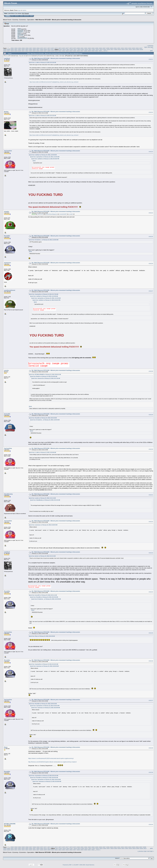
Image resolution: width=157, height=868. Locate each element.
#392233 (151, 553)
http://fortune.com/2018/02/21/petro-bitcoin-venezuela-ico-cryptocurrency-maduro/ (52, 762)
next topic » (151, 851)
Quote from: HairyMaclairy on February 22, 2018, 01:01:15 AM (45, 500)
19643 (30, 51)
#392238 (151, 748)
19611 (53, 49)
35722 (105, 51)
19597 (141, 48)
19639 (16, 51)
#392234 (151, 592)
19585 (97, 48)
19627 (112, 49)
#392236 (151, 661)
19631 (127, 49)
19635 (141, 49)
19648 (49, 51)
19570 (42, 48)
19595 (133, 48)
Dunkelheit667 (63, 214)
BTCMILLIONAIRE (10, 824)
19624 (101, 49)
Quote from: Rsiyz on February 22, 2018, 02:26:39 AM (42, 636)
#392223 (151, 152)
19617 (75, 49)
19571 (45, 48)
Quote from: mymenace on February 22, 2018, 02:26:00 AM (43, 525)
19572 (49, 48)
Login (21, 16)
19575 (60, 48)
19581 (82, 48)
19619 (83, 49)
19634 (138, 49)
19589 (111, 48)
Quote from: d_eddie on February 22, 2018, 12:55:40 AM (42, 452)
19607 (38, 49)
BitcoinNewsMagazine (52, 214)
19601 (16, 49)
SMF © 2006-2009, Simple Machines (85, 865)
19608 (42, 49)
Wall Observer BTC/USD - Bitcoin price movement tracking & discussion (58, 20)
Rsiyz (6, 747)
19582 (86, 48)
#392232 (151, 522)
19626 (108, 49)
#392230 (151, 449)
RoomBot (7, 236)
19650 (56, 51)
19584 (93, 48)
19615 (68, 49)
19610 (49, 49)
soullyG (71, 214)
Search (17, 16)
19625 (105, 49)
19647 (45, 51)
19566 (27, 48)
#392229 (151, 415)
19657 (82, 51)
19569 (38, 48)
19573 (53, 48)
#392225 (151, 237)
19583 (89, 48)
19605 (30, 49)
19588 (108, 48)
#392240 (151, 825)
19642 (27, 51)
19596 (137, 48)
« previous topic (142, 851)
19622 (94, 49)
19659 (89, 51)
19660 (93, 51)
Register (26, 16)
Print (151, 51)
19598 (5, 49)
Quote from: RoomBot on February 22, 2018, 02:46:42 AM (43, 704)
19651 (60, 51)
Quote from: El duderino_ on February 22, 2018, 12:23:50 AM (44, 240)
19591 (119, 48)
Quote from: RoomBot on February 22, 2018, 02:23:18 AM (43, 418)
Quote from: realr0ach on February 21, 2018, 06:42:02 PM (45, 159)
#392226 (151, 264)
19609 (45, 49)
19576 (64, 48)
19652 (64, 51)
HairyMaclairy (8, 494)
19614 (64, 49)
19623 (97, 49)
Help (12, 16)
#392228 (151, 371)
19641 (23, 51)
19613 (61, 49)
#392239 (151, 772)
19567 (31, 48)
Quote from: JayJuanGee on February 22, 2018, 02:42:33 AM (43, 664)
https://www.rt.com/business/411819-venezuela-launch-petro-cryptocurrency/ (51, 758)
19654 (71, 51)
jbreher (6, 112)
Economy (15, 20)
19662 (100, 51)
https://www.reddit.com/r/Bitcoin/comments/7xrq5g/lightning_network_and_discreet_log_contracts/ (54, 82)
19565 (23, 48)
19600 (12, 49)
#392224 (151, 213)
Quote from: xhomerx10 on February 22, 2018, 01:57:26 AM (46, 378)
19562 (12, 48)
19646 (42, 51)
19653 (67, 51)
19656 (78, 51)
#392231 (151, 495)
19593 (126, 48)
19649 (53, 51)
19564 (20, 48)
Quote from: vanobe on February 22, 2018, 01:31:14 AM (42, 498)
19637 (8, 51)
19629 (119, 49)
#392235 (151, 633)
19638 (12, 51)
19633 (134, 49)
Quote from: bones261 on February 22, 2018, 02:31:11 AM (43, 595)
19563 (16, 48)
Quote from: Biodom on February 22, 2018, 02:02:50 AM (44, 376)
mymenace (7, 263)
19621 (90, 49)
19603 (23, 49)
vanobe (6, 370)
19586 (100, 48)
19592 (122, 48)
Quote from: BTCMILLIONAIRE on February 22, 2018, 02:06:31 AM (45, 374)
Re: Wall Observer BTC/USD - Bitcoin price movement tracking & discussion (56, 58)
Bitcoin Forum (7, 20)
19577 (67, 48)
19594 (130, 48)
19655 (75, 51)
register (24, 10)
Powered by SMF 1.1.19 (69, 865)
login (19, 10)
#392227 (151, 291)
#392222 (151, 112)
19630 (123, 49)
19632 (130, 49)
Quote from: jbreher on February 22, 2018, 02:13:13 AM (42, 556)
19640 (19, 51)
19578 (71, 48)
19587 (104, 48)
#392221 (151, 59)
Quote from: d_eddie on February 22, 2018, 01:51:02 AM (42, 63)
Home (8, 16)
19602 (19, 49)
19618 (79, 49)
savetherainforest (10, 290)
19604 (27, 49)
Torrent (27, 13)
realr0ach (7, 58)
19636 (5, 51)
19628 (116, 49)
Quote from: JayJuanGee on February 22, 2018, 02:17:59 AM (43, 294)
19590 (115, 48)
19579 (75, 48)
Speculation (31, 20)
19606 (34, 49)
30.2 (23, 13)
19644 (34, 51)
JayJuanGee (8, 151)
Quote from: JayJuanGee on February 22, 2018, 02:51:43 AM (43, 776)
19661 (97, 51)
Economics (23, 20)
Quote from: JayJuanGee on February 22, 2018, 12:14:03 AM (45, 157)
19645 (38, 51)
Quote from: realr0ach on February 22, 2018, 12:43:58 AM (43, 155)
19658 (86, 51)
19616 (72, 49)
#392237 (151, 700)
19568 (34, 48)
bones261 (7, 414)
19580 (78, 48)
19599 (8, 49)
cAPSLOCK (40, 214)
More (31, 16)
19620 (86, 49)
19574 (56, 48)
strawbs (7, 211)
